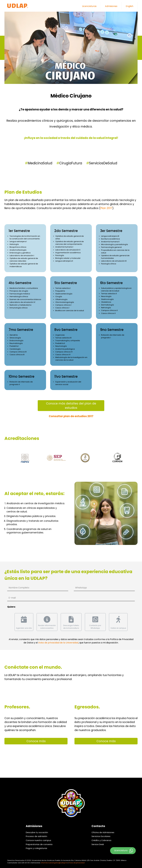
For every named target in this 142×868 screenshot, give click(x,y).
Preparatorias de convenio (39, 844)
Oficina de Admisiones (103, 832)
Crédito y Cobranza (101, 840)
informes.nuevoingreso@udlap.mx (54, 863)
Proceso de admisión (36, 836)
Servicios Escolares (101, 836)
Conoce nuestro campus (38, 840)
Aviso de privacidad (77, 863)
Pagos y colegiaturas (36, 848)
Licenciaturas (89, 6)
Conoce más (36, 741)
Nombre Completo (19, 588)
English (130, 6)
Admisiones (111, 6)
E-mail (12, 598)
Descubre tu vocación (37, 832)
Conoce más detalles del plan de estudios (71, 406)
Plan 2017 (106, 208)
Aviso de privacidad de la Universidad (58, 643)
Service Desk (98, 844)
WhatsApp (81, 588)
